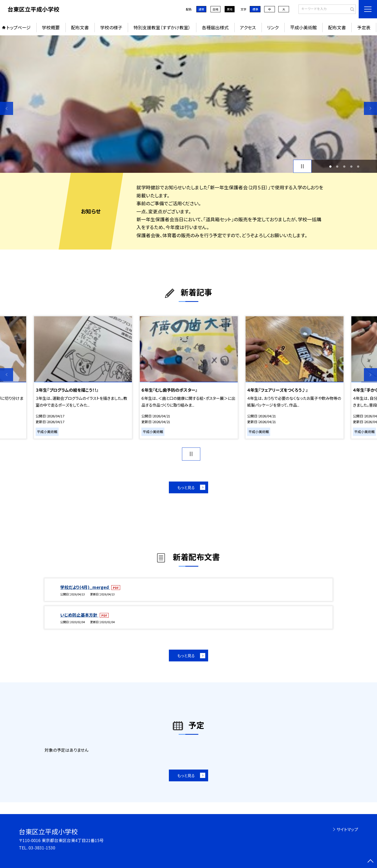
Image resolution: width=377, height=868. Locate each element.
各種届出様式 (215, 27)
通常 (201, 9)
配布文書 (80, 27)
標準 (255, 9)
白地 (215, 9)
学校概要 (51, 27)
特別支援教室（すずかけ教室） (162, 27)
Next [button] (370, 108)
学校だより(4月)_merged (85, 587)
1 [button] (330, 166)
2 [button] (337, 166)
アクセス (248, 27)
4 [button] (351, 166)
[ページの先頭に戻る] (370, 861)
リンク (273, 27)
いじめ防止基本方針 (79, 615)
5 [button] (358, 166)
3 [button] (344, 166)
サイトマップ (347, 829)
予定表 (364, 27)
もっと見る (186, 487)
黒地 (230, 9)
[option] (188, 104)
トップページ (19, 27)
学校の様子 (111, 27)
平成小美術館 (303, 27)
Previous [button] (7, 108)
